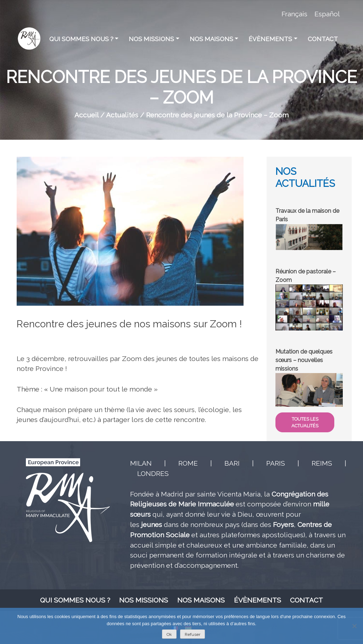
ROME (188, 463)
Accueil (86, 115)
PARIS (276, 463)
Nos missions (151, 39)
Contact (323, 39)
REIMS (322, 463)
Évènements (270, 39)
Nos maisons (211, 39)
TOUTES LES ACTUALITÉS (305, 422)
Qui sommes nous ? (81, 39)
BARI (232, 463)
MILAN (141, 463)
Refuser (192, 634)
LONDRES (153, 473)
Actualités (122, 115)
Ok (169, 634)
